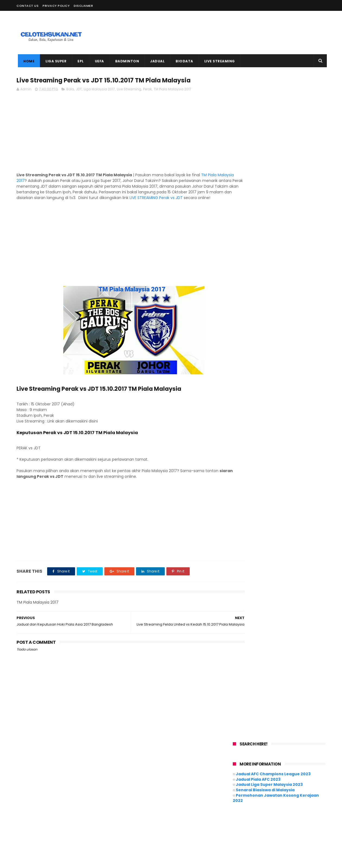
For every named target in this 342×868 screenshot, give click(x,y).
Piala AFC (132, 814)
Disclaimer (83, 6)
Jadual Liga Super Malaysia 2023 (269, 120)
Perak (147, 90)
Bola (70, 90)
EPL (79, 61)
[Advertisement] (227, 33)
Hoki (202, 794)
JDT (79, 90)
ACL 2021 (132, 784)
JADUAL (156, 61)
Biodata (203, 784)
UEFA (98, 61)
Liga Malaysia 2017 (99, 90)
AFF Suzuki (154, 784)
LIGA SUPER (55, 61)
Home (28, 61)
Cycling (131, 794)
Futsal (186, 794)
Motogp (195, 804)
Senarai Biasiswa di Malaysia (265, 126)
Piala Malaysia (159, 814)
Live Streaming (129, 90)
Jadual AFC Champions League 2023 (273, 110)
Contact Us (28, 6)
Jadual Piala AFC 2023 (258, 115)
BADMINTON (126, 61)
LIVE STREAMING (218, 61)
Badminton (180, 784)
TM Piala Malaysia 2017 (172, 90)
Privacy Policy (56, 6)
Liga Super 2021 (137, 804)
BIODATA (183, 61)
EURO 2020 (165, 794)
